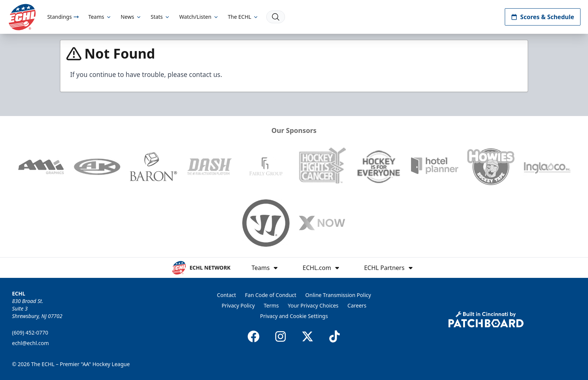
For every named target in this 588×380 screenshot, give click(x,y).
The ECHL (243, 17)
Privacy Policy (238, 305)
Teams (100, 17)
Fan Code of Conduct (271, 295)
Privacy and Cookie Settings (294, 316)
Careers (357, 305)
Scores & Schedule (543, 17)
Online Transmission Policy (338, 295)
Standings (63, 17)
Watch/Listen (199, 17)
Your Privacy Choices (313, 305)
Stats (160, 17)
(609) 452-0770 (30, 332)
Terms (271, 305)
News (131, 17)
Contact (227, 295)
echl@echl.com (30, 343)
